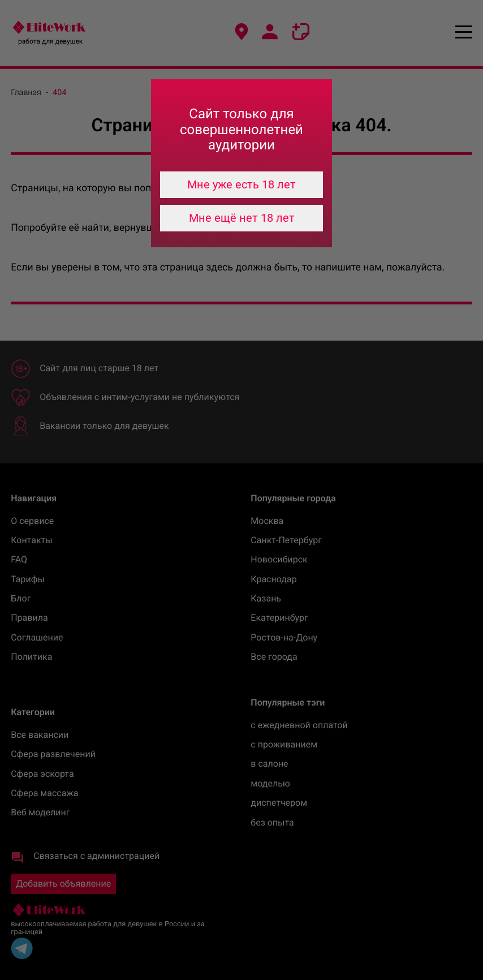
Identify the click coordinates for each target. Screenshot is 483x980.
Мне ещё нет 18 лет (242, 218)
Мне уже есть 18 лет (241, 184)
